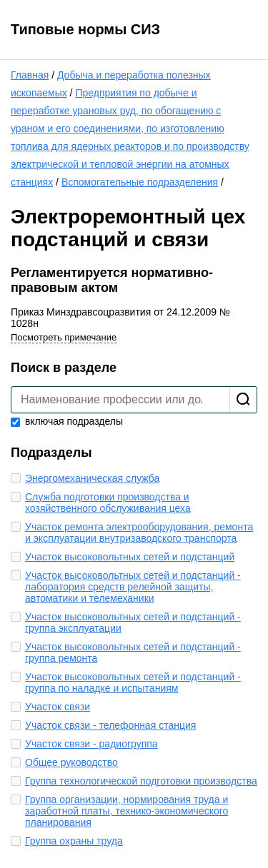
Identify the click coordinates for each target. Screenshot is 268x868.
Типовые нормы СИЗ (85, 29)
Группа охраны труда (74, 841)
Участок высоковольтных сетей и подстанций (130, 557)
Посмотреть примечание (64, 337)
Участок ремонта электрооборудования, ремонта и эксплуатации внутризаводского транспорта (139, 533)
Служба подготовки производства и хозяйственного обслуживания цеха (108, 503)
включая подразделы (67, 421)
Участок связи (58, 707)
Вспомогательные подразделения (140, 182)
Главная (30, 75)
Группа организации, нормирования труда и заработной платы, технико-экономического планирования (126, 811)
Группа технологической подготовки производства (141, 781)
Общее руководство (71, 762)
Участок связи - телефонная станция (110, 725)
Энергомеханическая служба (92, 478)
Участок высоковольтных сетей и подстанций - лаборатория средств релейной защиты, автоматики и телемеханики (133, 587)
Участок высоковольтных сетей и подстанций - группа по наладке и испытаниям (133, 682)
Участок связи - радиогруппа (91, 744)
